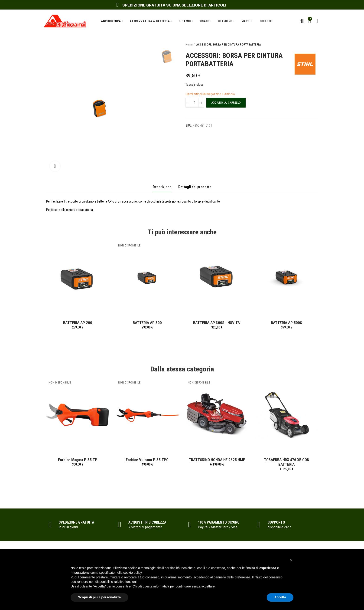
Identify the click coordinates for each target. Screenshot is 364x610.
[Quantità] (195, 103)
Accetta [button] (280, 597)
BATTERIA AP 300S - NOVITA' (217, 323)
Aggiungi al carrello (226, 103)
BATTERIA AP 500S (286, 323)
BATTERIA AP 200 (78, 323)
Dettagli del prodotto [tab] (195, 187)
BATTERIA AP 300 (147, 323)
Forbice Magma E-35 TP (78, 460)
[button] (291, 560)
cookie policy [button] (132, 573)
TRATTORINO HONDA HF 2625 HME (217, 460)
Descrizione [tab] (162, 187)
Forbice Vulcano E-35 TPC (147, 460)
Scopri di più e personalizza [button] (99, 597)
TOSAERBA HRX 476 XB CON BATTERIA (287, 462)
